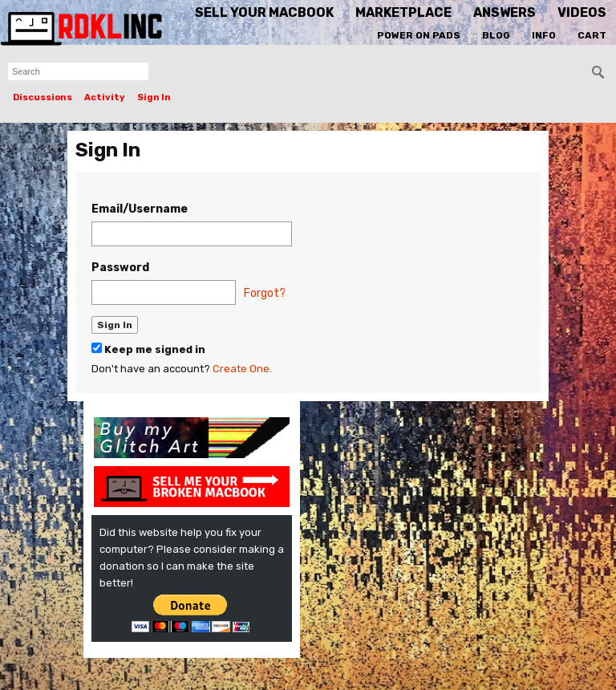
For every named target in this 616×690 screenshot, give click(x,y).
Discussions (43, 97)
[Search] (598, 72)
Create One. (242, 369)
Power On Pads (419, 35)
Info (544, 35)
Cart (592, 35)
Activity (105, 97)
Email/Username (140, 209)
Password (120, 268)
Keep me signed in (148, 349)
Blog (496, 35)
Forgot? (265, 293)
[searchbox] (78, 71)
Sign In (154, 97)
